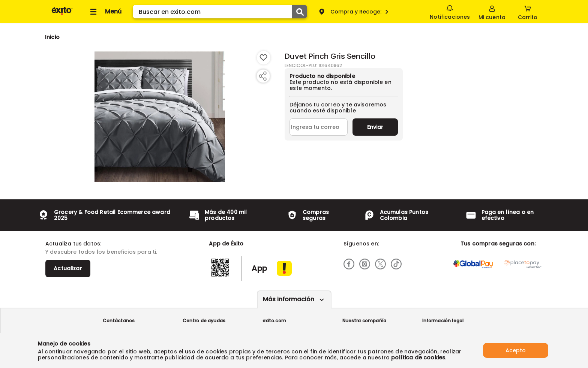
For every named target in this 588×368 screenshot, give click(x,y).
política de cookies (418, 358)
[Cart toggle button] (528, 12)
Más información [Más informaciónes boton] (289, 299)
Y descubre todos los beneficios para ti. (101, 252)
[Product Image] (160, 117)
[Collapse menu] (105, 12)
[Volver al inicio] (62, 14)
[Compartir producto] (262, 76)
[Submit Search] (300, 12)
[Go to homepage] (52, 37)
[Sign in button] (492, 12)
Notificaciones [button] (450, 11)
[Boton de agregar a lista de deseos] (264, 58)
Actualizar (68, 268)
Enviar (375, 127)
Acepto (516, 350)
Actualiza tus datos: (73, 244)
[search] (220, 12)
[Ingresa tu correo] (319, 127)
